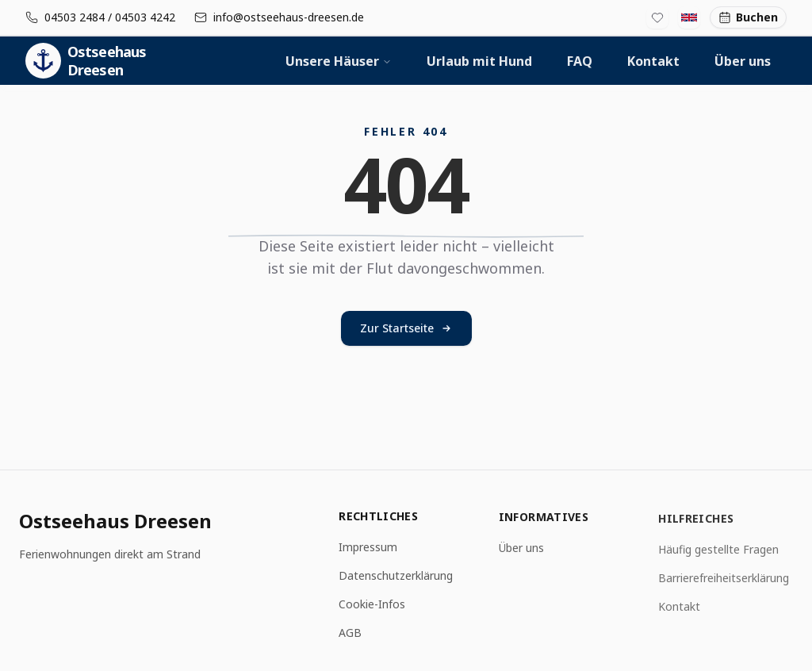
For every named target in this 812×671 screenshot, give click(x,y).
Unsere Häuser (339, 61)
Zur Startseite (406, 328)
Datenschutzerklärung (396, 576)
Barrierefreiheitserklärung (724, 581)
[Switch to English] (689, 17)
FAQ (580, 61)
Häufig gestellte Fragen (718, 552)
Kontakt (653, 61)
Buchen (748, 17)
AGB (350, 633)
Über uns (743, 61)
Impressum (368, 548)
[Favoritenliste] (657, 17)
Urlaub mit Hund (479, 61)
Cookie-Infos (372, 605)
